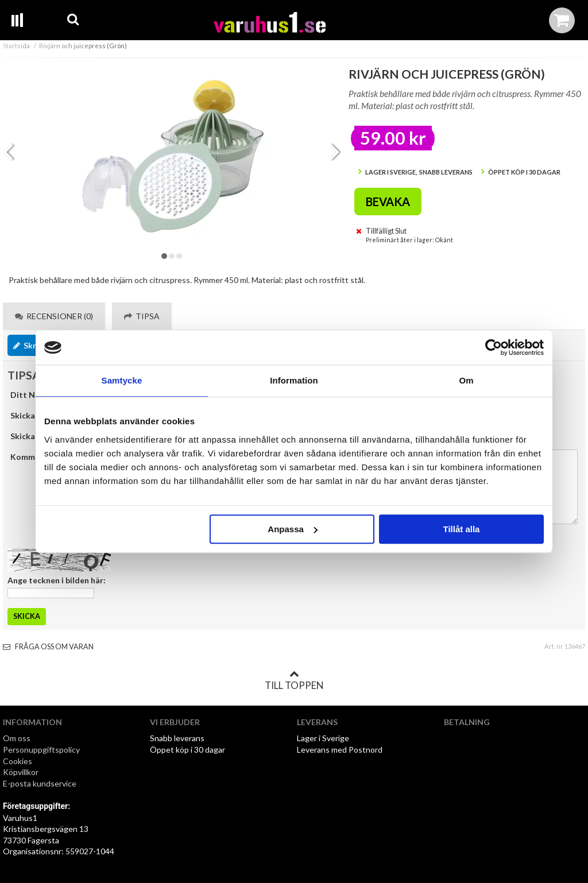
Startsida (16, 46)
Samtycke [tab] (122, 380)
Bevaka (388, 202)
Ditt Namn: (32, 395)
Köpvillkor (21, 772)
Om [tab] (466, 380)
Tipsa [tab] (142, 316)
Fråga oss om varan (48, 647)
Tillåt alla (461, 529)
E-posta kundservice (40, 783)
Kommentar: (34, 457)
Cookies (18, 761)
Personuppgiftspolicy (41, 750)
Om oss (17, 738)
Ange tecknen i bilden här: (57, 580)
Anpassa (293, 529)
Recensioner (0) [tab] (54, 316)
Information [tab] (294, 380)
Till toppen (294, 680)
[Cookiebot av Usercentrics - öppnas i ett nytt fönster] (494, 347)
